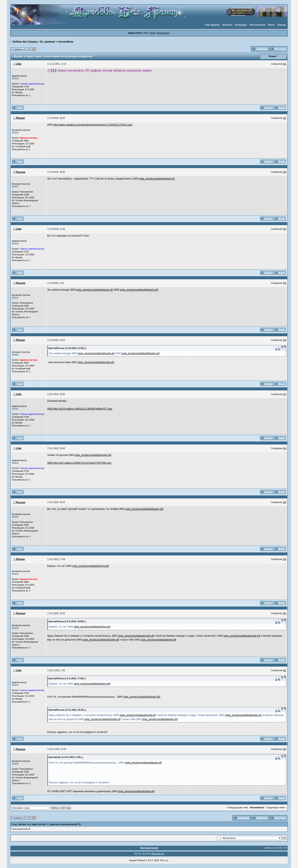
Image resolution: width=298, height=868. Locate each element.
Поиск (271, 25)
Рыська (21, 172)
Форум (133, 860)
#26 (285, 340)
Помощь (282, 25)
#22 (285, 118)
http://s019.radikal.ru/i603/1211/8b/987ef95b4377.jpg (82, 409)
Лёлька (20, 118)
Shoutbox (227, 25)
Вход (153, 33)
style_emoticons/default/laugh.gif (94, 290)
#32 (285, 670)
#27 (285, 394)
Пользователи (258, 25)
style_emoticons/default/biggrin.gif (139, 290)
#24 (285, 229)
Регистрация (163, 33)
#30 (285, 559)
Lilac (19, 64)
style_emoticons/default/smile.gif (96, 362)
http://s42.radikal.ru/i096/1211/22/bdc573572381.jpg (82, 463)
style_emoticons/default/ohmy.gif (90, 566)
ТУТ (53, 70)
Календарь (241, 25)
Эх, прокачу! (47, 42)
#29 (285, 502)
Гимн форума (212, 25)
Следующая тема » (276, 807)
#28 (285, 448)
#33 (285, 749)
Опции (272, 56)
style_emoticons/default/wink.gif (157, 179)
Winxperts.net (158, 854)
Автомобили (66, 42)
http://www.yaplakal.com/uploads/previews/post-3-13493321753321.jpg (93, 125)
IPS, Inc (164, 860)
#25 (285, 283)
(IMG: (50, 409)
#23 (285, 172)
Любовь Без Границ (25, 42)
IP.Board (141, 860)
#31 (285, 613)
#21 (285, 64)
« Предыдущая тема (237, 807)
